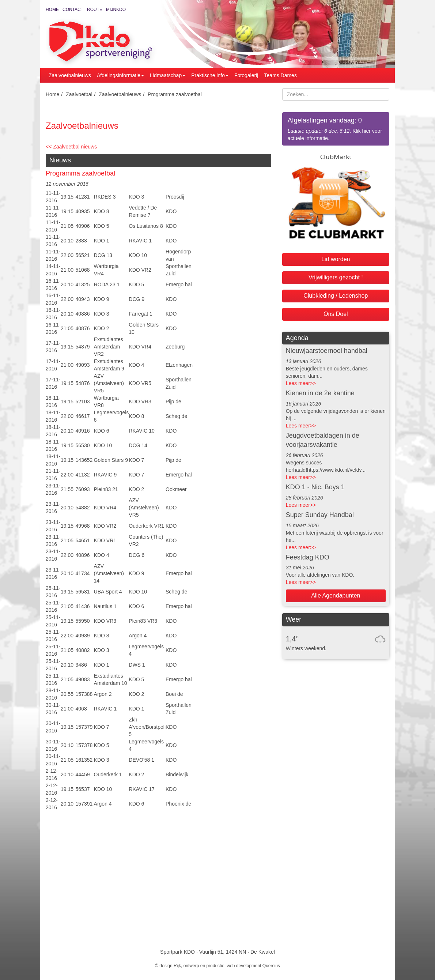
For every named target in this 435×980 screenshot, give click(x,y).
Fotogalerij (246, 75)
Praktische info (210, 75)
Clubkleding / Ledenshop (336, 296)
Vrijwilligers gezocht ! (336, 277)
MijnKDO (116, 10)
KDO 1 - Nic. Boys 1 (315, 487)
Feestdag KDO (308, 557)
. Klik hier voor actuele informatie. (336, 129)
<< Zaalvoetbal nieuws (71, 147)
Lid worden (336, 259)
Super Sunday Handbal (320, 515)
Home (52, 10)
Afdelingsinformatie (120, 75)
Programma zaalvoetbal (175, 94)
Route (95, 10)
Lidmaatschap (168, 75)
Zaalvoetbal (79, 94)
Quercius (271, 966)
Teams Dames (280, 75)
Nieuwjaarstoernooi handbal (327, 351)
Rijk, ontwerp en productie (199, 966)
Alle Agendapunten (336, 595)
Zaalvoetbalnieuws (70, 75)
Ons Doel (336, 314)
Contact (73, 10)
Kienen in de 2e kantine (320, 393)
